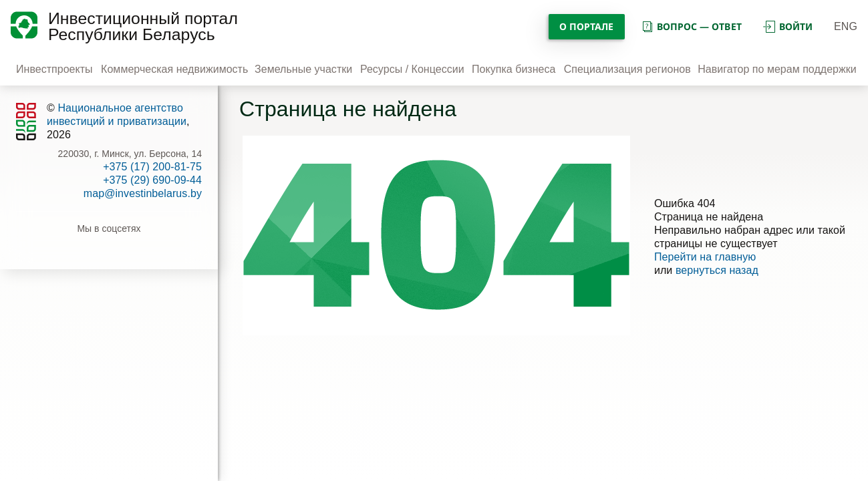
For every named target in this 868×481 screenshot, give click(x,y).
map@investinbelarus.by (143, 193)
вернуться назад (717, 270)
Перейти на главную (705, 257)
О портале (587, 26)
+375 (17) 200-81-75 (152, 167)
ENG (846, 26)
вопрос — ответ (691, 26)
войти (788, 26)
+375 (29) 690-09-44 (152, 180)
